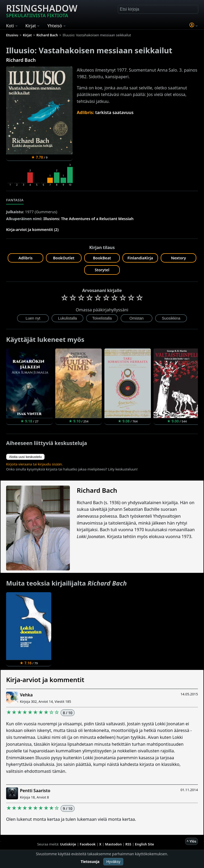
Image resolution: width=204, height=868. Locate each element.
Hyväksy (113, 862)
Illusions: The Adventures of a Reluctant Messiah (88, 219)
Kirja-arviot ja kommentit (45, 680)
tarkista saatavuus (114, 112)
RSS (128, 844)
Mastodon (114, 844)
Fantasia (15, 200)
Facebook (88, 844)
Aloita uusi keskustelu (25, 457)
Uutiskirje (68, 844)
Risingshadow (42, 10)
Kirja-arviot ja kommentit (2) (32, 230)
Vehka (26, 695)
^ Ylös (192, 841)
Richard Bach (21, 60)
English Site (144, 844)
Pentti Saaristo (35, 791)
